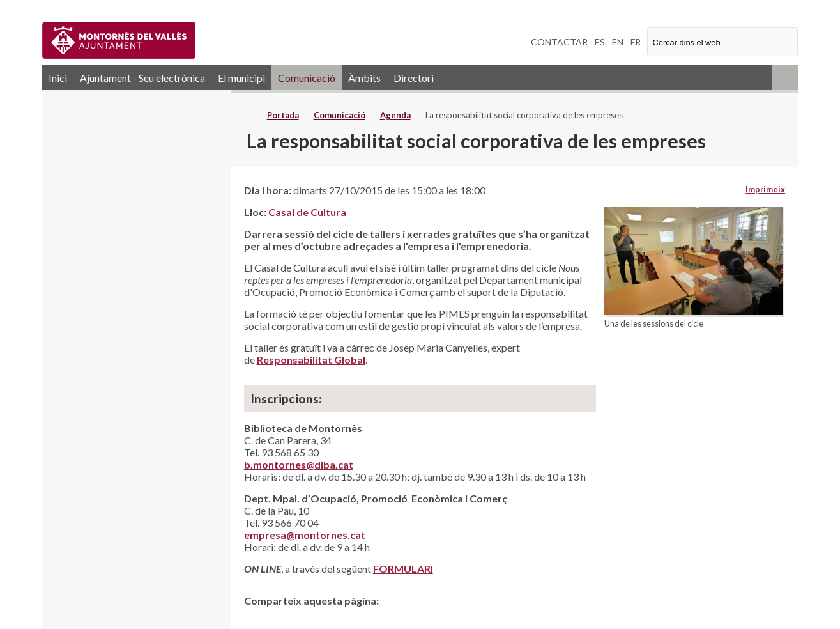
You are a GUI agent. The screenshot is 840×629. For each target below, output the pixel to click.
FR (636, 42)
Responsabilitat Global (311, 360)
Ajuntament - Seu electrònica (142, 78)
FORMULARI (403, 569)
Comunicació (307, 78)
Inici (58, 78)
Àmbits (364, 78)
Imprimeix (765, 189)
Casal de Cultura (307, 212)
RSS (785, 78)
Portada (283, 115)
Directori (414, 78)
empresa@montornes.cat (305, 535)
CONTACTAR (559, 42)
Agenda (395, 115)
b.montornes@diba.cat (299, 464)
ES (600, 42)
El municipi (241, 78)
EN (618, 42)
